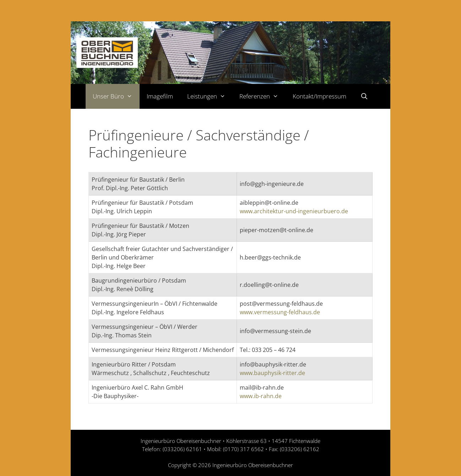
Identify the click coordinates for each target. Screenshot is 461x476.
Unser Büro (116, 96)
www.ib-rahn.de (261, 396)
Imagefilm (160, 96)
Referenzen (262, 96)
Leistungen (210, 96)
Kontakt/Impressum (319, 96)
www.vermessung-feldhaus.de (280, 312)
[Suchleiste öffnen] (364, 96)
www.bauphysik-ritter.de (272, 373)
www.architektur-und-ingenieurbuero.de (294, 211)
